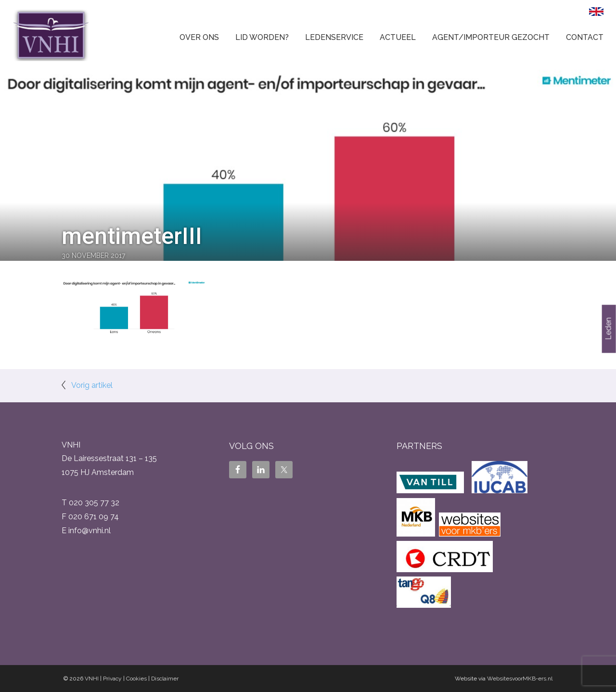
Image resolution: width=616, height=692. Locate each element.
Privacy (112, 679)
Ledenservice (334, 37)
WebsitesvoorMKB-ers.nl (520, 679)
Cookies (136, 679)
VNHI (92, 679)
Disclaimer (165, 679)
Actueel (398, 37)
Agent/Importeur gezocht (491, 37)
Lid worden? (262, 37)
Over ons (199, 37)
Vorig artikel (92, 385)
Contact (585, 37)
